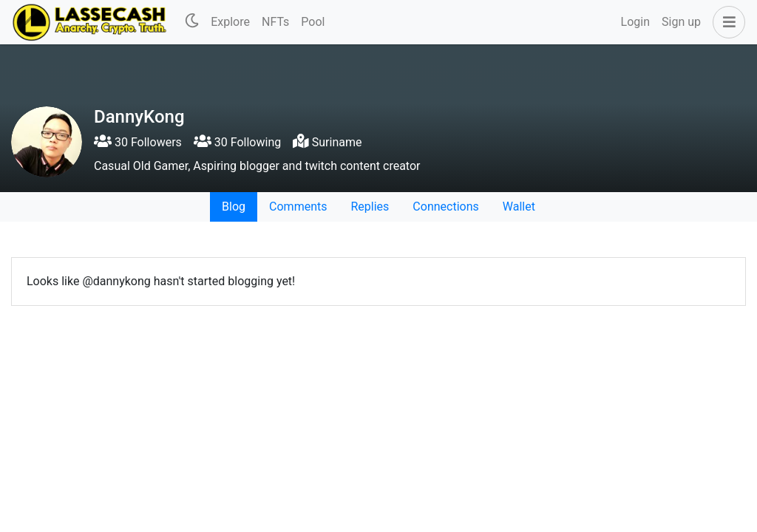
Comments (298, 207)
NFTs (275, 22)
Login (635, 22)
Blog (234, 207)
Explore (230, 22)
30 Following (237, 142)
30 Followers (138, 142)
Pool (313, 22)
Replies (370, 207)
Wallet (519, 207)
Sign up (681, 22)
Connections (445, 207)
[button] (726, 22)
